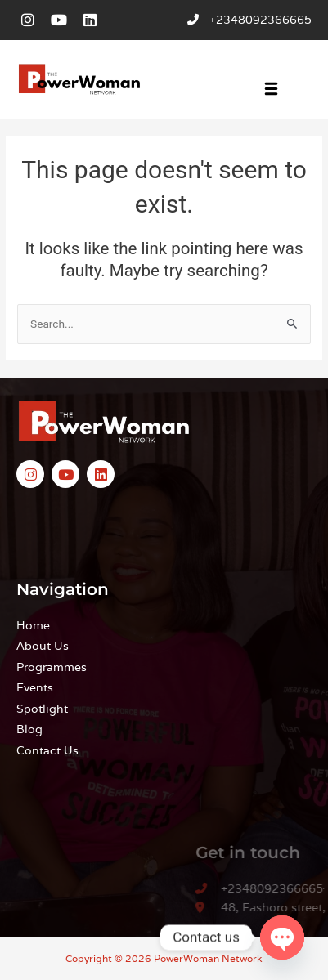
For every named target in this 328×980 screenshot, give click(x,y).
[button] (271, 90)
